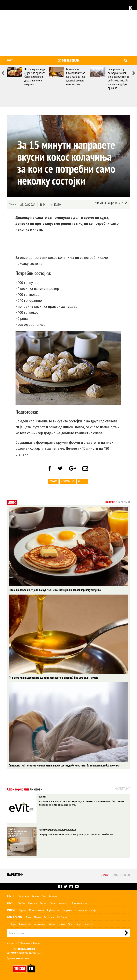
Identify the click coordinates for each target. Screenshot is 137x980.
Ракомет (44, 903)
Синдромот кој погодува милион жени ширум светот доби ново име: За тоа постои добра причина (118, 78)
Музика (38, 917)
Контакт (37, 943)
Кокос (53, 481)
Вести (11, 896)
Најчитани (15, 875)
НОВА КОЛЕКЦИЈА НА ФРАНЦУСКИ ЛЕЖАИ (57, 830)
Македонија (24, 896)
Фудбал (22, 903)
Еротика (61, 924)
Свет (44, 896)
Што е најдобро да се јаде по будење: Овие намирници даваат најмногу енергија (35, 77)
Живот (11, 910)
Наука (13, 924)
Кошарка (33, 903)
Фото (71, 924)
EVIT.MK (42, 797)
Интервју (89, 924)
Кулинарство (81, 910)
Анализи (53, 896)
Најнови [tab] (110, 502)
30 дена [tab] (126, 875)
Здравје (23, 910)
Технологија (25, 924)
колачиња (68, 481)
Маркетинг (25, 943)
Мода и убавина (37, 910)
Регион (35, 896)
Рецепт (82, 481)
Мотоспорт (64, 903)
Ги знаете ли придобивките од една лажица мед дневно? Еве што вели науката (76, 77)
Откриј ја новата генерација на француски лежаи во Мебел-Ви (76, 834)
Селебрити (49, 917)
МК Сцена (62, 917)
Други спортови (80, 903)
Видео (79, 924)
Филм (28, 917)
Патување (68, 910)
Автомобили (39, 924)
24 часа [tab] (105, 875)
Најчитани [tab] (124, 502)
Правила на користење (18, 958)
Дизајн (93, 910)
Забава (51, 924)
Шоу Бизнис (15, 917)
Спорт (11, 903)
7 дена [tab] (115, 875)
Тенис (53, 903)
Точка (13, 204)
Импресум (12, 943)
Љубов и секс (54, 910)
